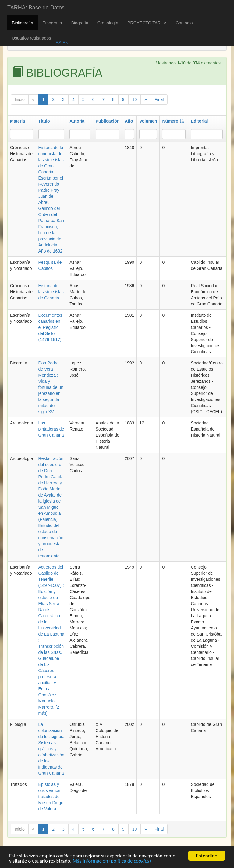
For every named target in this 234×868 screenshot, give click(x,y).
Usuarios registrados (31, 38)
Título (44, 121)
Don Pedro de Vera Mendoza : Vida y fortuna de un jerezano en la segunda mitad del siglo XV (51, 387)
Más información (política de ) (112, 862)
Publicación (108, 121)
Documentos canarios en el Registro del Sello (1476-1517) (50, 327)
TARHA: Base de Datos (36, 8)
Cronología (108, 23)
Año (129, 121)
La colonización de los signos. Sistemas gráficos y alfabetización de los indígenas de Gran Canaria (51, 749)
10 (135, 99)
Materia (18, 121)
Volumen (148, 121)
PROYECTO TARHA (147, 23)
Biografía (80, 23)
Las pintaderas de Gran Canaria (51, 429)
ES (58, 43)
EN (65, 43)
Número (173, 121)
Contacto (184, 23)
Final (159, 99)
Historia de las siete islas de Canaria (51, 292)
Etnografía (52, 23)
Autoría (77, 121)
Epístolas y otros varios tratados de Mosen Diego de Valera (51, 797)
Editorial (199, 121)
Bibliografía (23, 23)
